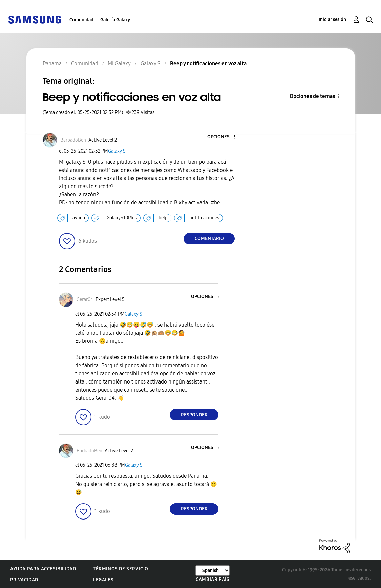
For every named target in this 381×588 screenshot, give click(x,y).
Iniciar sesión (332, 19)
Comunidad (81, 20)
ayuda (79, 218)
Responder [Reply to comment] (194, 415)
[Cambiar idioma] (213, 571)
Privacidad (24, 580)
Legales (103, 580)
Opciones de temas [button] (312, 96)
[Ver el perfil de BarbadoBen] (73, 140)
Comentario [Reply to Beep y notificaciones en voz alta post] (209, 239)
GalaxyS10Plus (122, 218)
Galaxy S (117, 151)
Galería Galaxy (115, 20)
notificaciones (204, 218)
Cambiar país (213, 579)
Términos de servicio (121, 569)
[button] (223, 137)
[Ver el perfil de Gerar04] (85, 300)
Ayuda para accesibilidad (43, 569)
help (163, 218)
